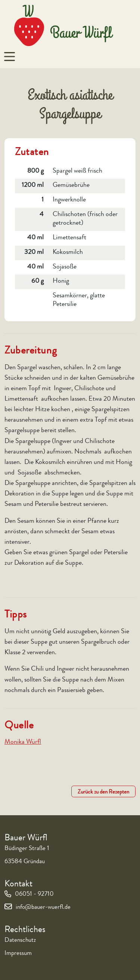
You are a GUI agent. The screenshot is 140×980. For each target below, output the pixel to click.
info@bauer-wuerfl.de (43, 908)
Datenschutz (20, 940)
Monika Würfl (23, 742)
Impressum (18, 954)
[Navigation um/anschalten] (10, 57)
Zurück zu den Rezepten (103, 792)
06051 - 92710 (34, 894)
